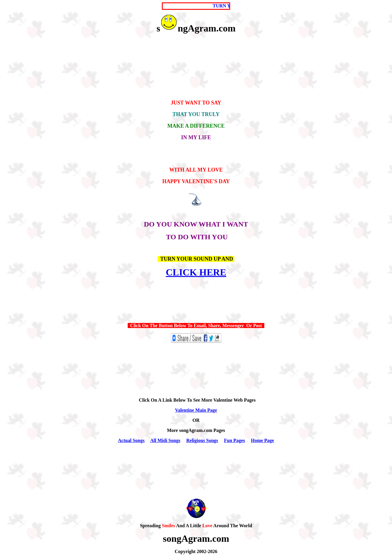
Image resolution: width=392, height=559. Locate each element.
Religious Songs (202, 440)
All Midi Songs (165, 440)
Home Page (263, 440)
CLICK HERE (196, 272)
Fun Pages (234, 440)
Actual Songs (131, 440)
